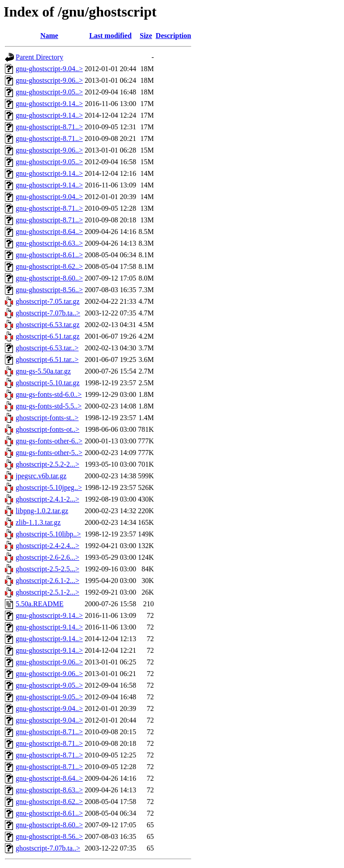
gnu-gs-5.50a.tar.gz (43, 371)
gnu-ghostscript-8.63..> (49, 243)
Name (49, 36)
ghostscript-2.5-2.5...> (47, 569)
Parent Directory (39, 57)
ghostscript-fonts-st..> (47, 418)
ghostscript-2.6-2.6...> (47, 557)
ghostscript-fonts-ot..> (47, 429)
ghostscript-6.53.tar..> (47, 348)
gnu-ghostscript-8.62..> (49, 266)
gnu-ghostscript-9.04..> (49, 69)
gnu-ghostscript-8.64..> (49, 232)
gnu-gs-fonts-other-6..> (49, 441)
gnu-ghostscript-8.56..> (49, 290)
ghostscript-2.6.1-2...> (47, 581)
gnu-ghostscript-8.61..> (49, 255)
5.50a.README (40, 604)
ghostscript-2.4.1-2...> (47, 499)
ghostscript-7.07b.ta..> (48, 313)
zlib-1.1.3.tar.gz (38, 522)
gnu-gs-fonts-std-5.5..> (49, 406)
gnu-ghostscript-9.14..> (49, 104)
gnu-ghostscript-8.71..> (49, 127)
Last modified (110, 36)
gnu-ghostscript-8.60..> (49, 278)
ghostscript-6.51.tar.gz (48, 336)
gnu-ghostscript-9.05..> (49, 92)
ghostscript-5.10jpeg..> (49, 487)
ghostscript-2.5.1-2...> (47, 592)
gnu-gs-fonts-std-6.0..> (49, 394)
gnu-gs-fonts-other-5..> (49, 453)
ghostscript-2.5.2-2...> (47, 464)
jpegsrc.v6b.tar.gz (41, 476)
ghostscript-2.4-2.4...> (47, 546)
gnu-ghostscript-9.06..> (49, 80)
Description (174, 36)
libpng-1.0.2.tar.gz (42, 511)
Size (146, 36)
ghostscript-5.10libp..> (48, 534)
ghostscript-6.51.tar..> (47, 360)
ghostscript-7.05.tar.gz (48, 301)
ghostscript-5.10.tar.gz (48, 383)
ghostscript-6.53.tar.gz (48, 325)
